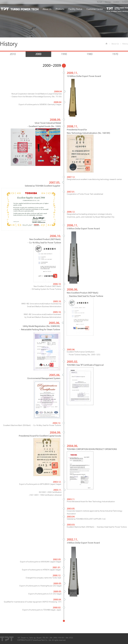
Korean (100, 2)
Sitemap (108, 2)
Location (116, 2)
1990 (64, 54)
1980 (90, 54)
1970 (115, 54)
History (125, 44)
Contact (125, 2)
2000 (38, 54)
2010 (13, 54)
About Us (115, 44)
